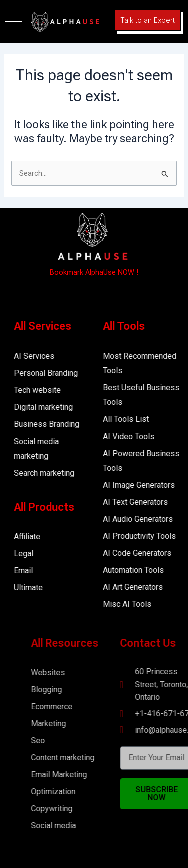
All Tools (135, 326)
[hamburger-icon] (13, 21)
